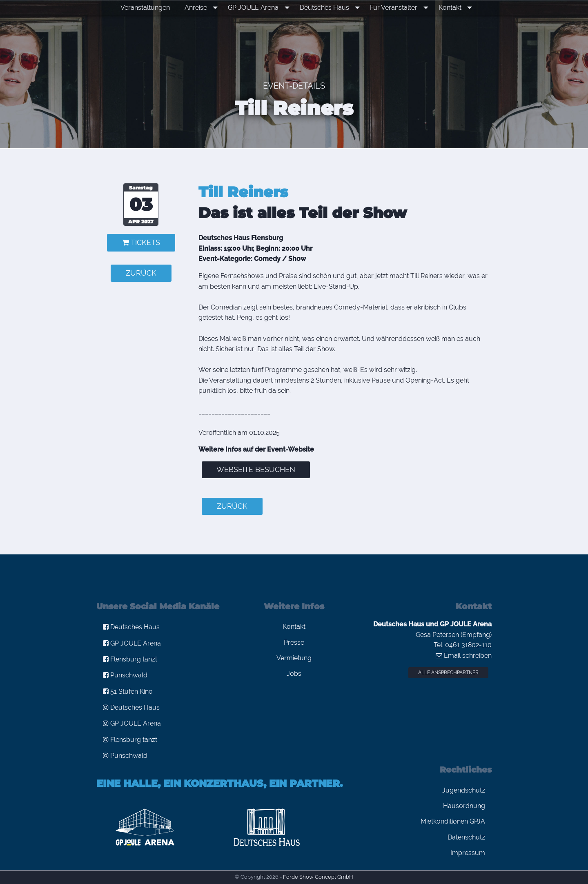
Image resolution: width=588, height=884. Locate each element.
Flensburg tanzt (130, 659)
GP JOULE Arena (258, 8)
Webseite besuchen (256, 469)
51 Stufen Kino (128, 691)
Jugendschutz (464, 790)
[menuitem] (153, 8)
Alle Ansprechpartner (448, 672)
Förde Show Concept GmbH (318, 877)
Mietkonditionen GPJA (453, 821)
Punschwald (125, 675)
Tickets (141, 242)
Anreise (204, 8)
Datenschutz (466, 837)
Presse (294, 642)
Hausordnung (464, 806)
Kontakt (445, 8)
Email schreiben (464, 656)
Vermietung (294, 658)
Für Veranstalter (392, 8)
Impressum (468, 853)
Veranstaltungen (153, 8)
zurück (141, 273)
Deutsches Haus (326, 8)
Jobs (294, 674)
